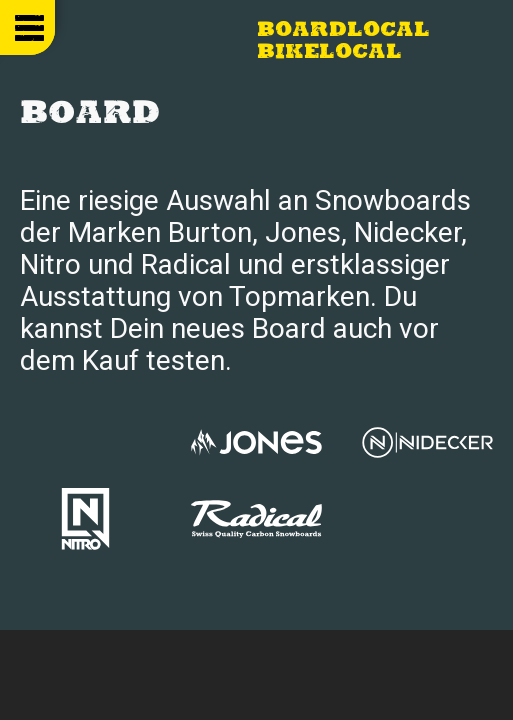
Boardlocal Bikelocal (343, 42)
